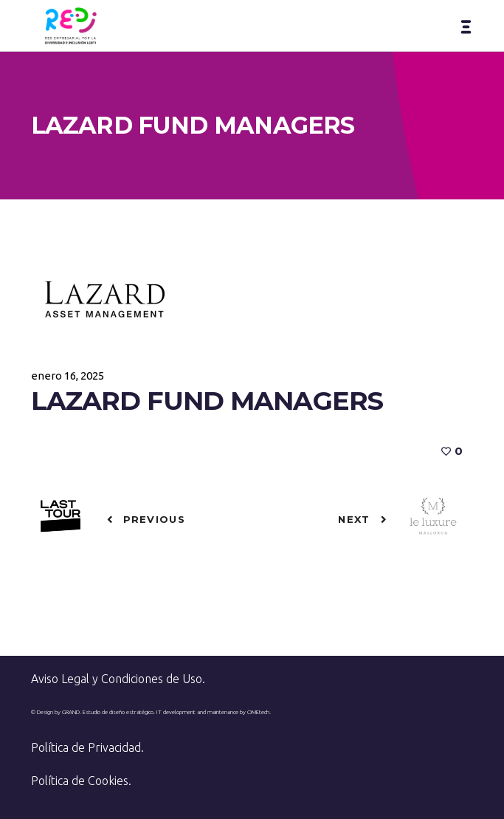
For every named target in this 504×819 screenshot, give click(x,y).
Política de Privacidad (86, 747)
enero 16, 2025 (68, 376)
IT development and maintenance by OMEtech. (214, 712)
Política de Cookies (80, 781)
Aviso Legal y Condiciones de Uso (117, 679)
